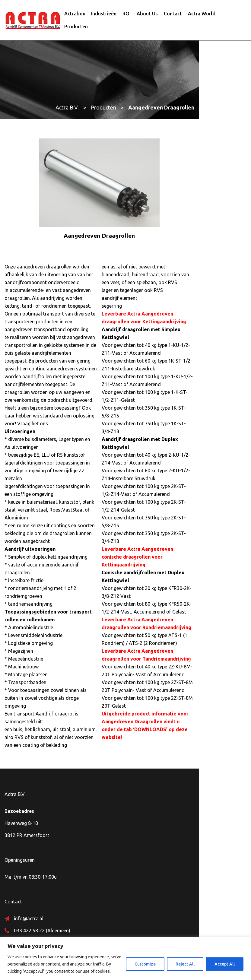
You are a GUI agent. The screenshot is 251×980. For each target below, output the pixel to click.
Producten (76, 29)
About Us (147, 16)
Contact (173, 16)
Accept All (225, 964)
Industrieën (104, 16)
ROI (127, 16)
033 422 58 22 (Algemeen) (42, 857)
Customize (145, 964)
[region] (125, 958)
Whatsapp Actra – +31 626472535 (51, 869)
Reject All (185, 964)
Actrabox (75, 16)
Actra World (202, 16)
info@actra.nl (29, 845)
